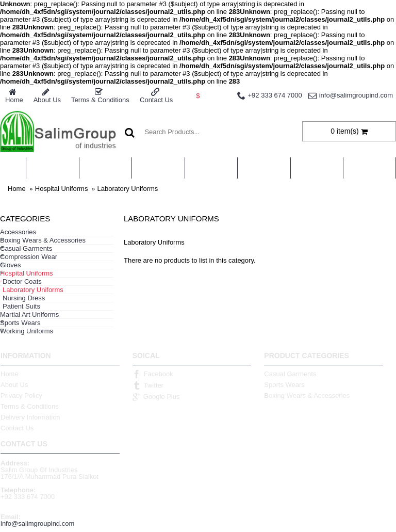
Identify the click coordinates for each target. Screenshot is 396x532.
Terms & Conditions (30, 406)
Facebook (153, 374)
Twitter (148, 385)
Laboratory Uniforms (128, 189)
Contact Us (17, 428)
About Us (14, 385)
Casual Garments (290, 374)
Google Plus (156, 397)
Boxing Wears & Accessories (307, 396)
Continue (375, 291)
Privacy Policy (21, 396)
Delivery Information (30, 417)
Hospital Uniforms (62, 189)
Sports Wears (284, 385)
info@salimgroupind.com (37, 523)
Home (17, 189)
